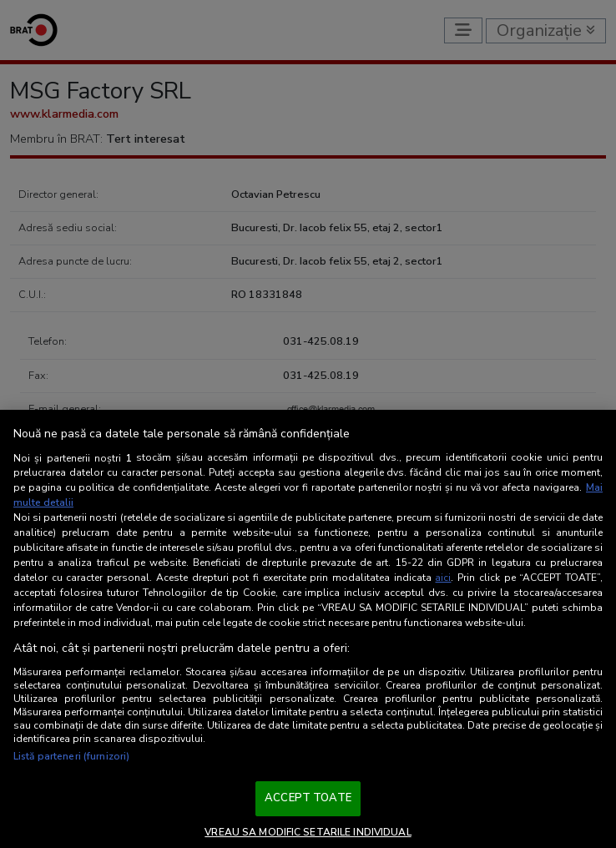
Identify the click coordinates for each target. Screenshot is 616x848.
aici (443, 578)
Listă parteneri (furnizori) (71, 756)
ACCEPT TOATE (308, 798)
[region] (308, 629)
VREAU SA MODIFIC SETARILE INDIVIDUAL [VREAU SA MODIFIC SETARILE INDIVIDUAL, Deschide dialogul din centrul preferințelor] (308, 832)
